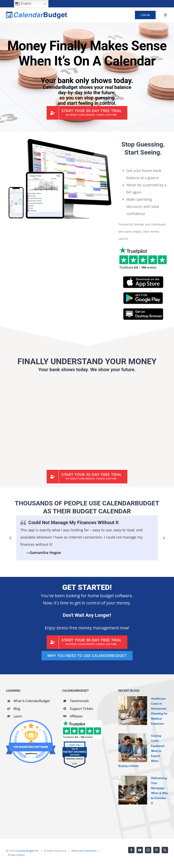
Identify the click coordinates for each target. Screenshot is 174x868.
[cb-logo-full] (36, 13)
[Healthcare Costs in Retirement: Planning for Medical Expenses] (133, 711)
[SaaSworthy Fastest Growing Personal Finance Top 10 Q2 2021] (75, 743)
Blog (17, 709)
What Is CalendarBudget (32, 701)
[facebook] (138, 2)
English (23, 4)
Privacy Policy (16, 855)
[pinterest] (159, 2)
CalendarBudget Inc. (27, 851)
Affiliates (76, 716)
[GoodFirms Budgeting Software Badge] (31, 722)
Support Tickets (82, 709)
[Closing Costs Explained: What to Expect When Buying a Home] (133, 748)
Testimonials (79, 701)
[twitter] (166, 2)
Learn (18, 716)
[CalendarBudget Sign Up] (87, 113)
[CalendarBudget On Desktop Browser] (143, 310)
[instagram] (152, 2)
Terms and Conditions (84, 851)
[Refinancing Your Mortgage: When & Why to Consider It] (133, 790)
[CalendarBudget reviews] (82, 722)
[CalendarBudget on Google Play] (143, 294)
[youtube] (145, 2)
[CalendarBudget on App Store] (143, 278)
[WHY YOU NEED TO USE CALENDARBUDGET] (87, 656)
